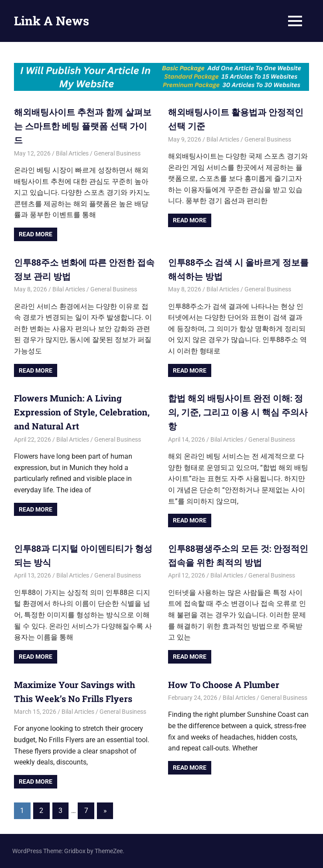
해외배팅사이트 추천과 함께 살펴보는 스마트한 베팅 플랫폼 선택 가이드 (83, 126)
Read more (36, 234)
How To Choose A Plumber (225, 685)
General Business (117, 153)
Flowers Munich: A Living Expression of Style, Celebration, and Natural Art (82, 412)
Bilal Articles (72, 153)
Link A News (52, 21)
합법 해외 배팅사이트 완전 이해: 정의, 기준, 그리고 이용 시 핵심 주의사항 (238, 412)
